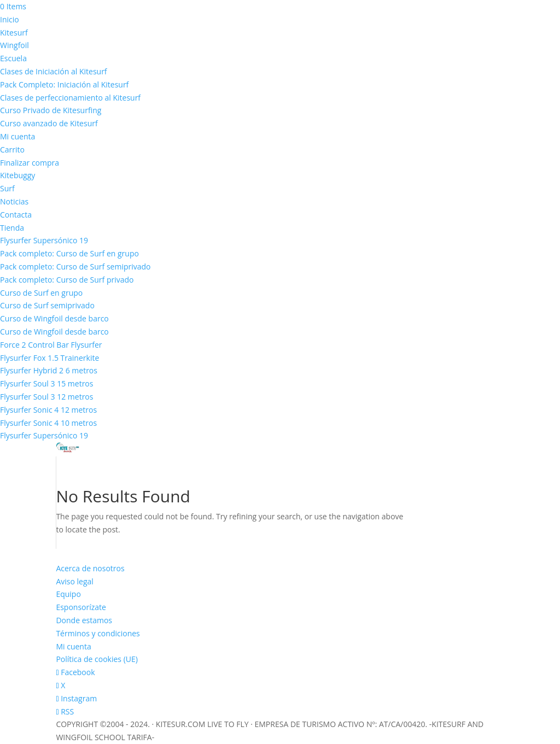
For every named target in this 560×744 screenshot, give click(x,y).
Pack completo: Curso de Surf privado (67, 280)
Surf (7, 188)
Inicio (10, 19)
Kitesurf (14, 33)
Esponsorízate (81, 607)
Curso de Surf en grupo (41, 293)
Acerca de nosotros (90, 568)
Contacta (16, 215)
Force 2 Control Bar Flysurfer (51, 345)
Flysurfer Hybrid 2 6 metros (49, 370)
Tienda (12, 228)
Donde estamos (84, 620)
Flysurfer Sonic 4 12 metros (48, 410)
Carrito (12, 150)
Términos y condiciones (98, 633)
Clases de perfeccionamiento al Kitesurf (70, 98)
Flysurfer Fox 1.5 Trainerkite (49, 358)
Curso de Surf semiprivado (47, 305)
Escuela (13, 58)
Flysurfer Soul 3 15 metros (46, 383)
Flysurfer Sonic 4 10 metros (48, 423)
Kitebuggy (17, 175)
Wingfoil (14, 45)
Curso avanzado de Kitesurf (49, 123)
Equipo (68, 594)
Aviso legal (74, 581)
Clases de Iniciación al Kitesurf (54, 71)
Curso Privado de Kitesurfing (51, 110)
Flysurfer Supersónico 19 (44, 240)
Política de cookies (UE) (97, 659)
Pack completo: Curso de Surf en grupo (69, 253)
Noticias (14, 201)
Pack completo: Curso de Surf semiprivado (75, 266)
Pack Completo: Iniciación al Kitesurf (64, 84)
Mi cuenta (17, 136)
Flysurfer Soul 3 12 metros (46, 397)
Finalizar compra (30, 163)
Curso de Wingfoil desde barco (54, 318)
